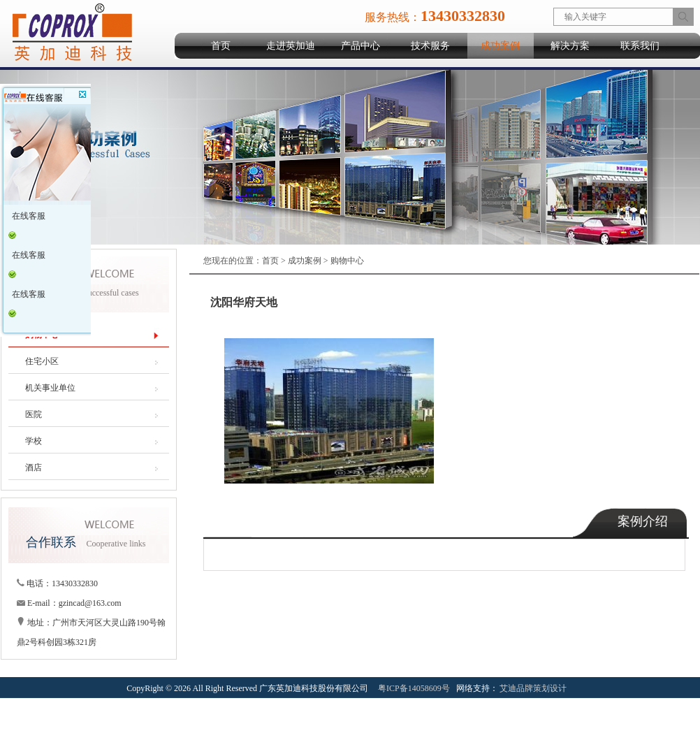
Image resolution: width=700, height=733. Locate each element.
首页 (221, 46)
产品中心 (360, 46)
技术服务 (430, 46)
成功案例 (500, 46)
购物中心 (347, 261)
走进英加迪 (291, 46)
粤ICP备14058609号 (414, 688)
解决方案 (570, 46)
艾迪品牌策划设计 (533, 688)
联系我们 (640, 46)
